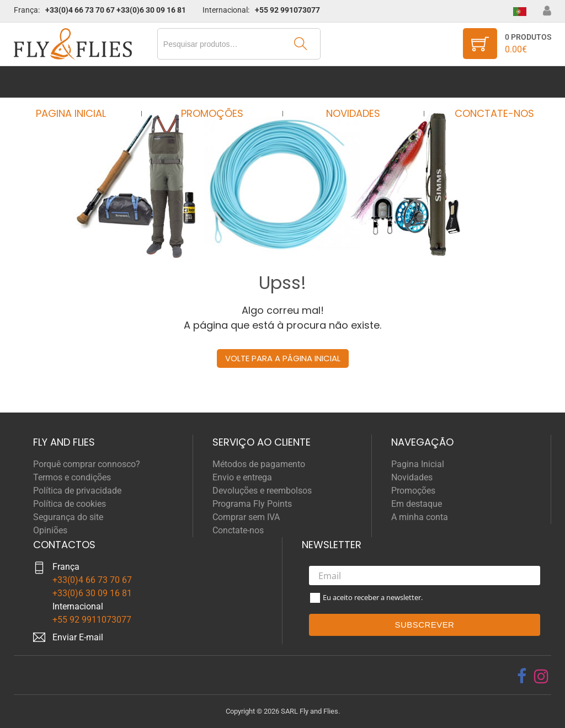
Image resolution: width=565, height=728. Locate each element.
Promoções (215, 82)
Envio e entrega (242, 477)
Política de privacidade (77, 491)
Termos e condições (72, 477)
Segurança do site (68, 517)
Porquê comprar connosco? (87, 464)
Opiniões (50, 530)
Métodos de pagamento (259, 464)
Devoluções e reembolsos (262, 491)
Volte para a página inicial (283, 358)
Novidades (350, 82)
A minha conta (420, 517)
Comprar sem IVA (246, 517)
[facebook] (522, 676)
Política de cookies (70, 504)
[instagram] (541, 676)
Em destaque (417, 504)
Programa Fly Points (252, 504)
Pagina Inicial (81, 82)
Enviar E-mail (78, 637)
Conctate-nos (484, 82)
